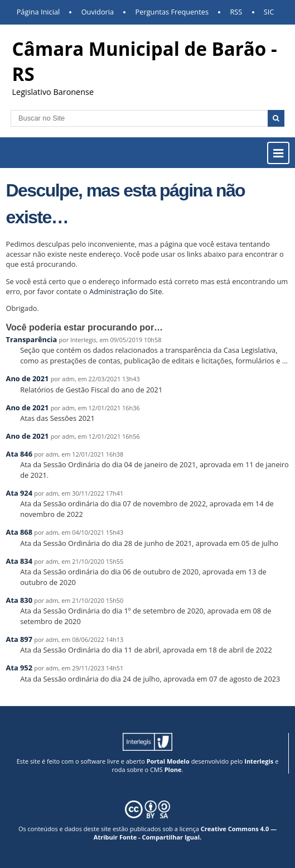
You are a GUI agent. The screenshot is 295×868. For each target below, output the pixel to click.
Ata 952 (19, 668)
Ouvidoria (98, 12)
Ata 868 (19, 532)
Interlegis (259, 761)
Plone (173, 769)
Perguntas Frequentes (172, 12)
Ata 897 (19, 639)
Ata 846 (19, 454)
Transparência (32, 339)
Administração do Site (125, 291)
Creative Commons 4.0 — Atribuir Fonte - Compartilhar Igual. (185, 833)
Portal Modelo (168, 761)
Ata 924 (19, 493)
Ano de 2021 (28, 378)
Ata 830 (19, 600)
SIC (269, 12)
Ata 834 (19, 561)
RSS (236, 12)
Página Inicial (38, 12)
